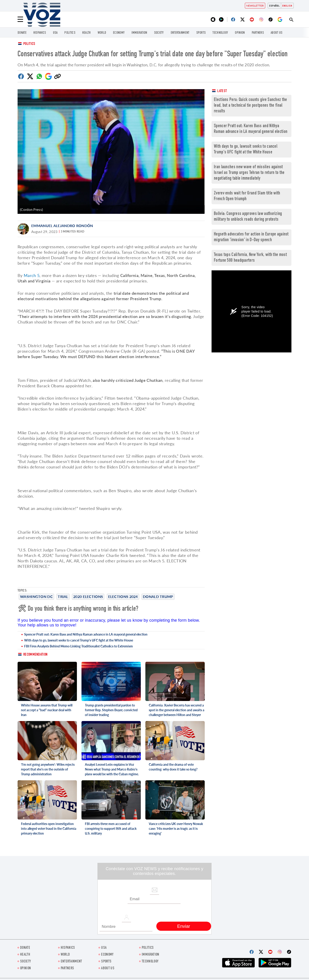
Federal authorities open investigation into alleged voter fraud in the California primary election (49, 829)
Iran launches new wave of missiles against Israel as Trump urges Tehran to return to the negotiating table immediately (249, 173)
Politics (29, 44)
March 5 (32, 275)
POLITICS (70, 33)
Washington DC (36, 596)
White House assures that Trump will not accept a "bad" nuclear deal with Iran (47, 710)
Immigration (139, 33)
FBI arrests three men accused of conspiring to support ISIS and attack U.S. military (111, 829)
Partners (258, 33)
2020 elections (88, 596)
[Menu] (20, 19)
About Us (276, 33)
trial (63, 596)
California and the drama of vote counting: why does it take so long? (173, 767)
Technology (220, 33)
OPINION (240, 33)
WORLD (102, 33)
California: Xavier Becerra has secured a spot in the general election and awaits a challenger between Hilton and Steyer (177, 710)
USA (55, 33)
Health (86, 33)
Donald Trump (158, 596)
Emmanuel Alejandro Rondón (62, 226)
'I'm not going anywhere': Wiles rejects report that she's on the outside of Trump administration (48, 769)
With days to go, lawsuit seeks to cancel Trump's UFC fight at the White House (79, 640)
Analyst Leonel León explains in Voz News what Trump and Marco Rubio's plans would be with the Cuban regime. (112, 769)
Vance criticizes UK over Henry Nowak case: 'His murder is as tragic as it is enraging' (176, 829)
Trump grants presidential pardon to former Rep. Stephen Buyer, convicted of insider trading (111, 710)
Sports (201, 33)
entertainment (180, 33)
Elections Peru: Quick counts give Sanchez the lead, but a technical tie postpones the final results (250, 106)
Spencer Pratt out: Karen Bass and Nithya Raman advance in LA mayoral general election (86, 634)
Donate (22, 33)
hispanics (40, 33)
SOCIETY (159, 33)
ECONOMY (119, 33)
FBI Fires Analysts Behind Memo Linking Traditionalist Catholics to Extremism (79, 646)
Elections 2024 (123, 596)
